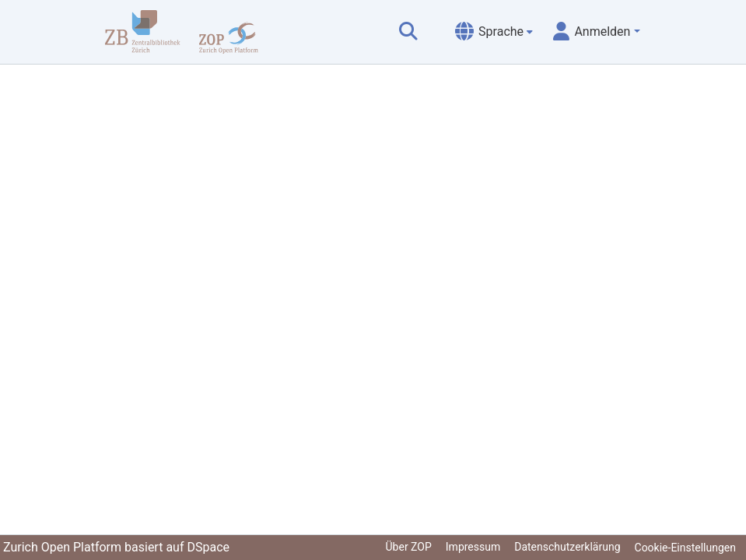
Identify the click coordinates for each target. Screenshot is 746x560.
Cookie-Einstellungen (685, 548)
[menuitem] (494, 32)
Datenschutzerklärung (567, 547)
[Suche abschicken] (408, 32)
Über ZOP (409, 547)
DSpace (208, 547)
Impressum (473, 547)
